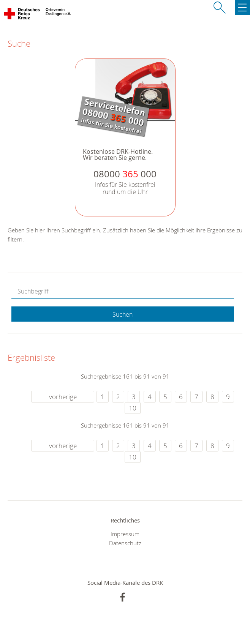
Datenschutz (125, 543)
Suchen (123, 314)
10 (133, 408)
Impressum (125, 534)
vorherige (63, 397)
